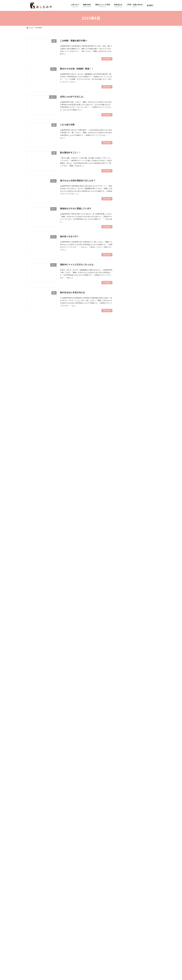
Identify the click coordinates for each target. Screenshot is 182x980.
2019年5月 (125, 649)
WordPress (81, 944)
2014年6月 (125, 927)
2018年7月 (125, 696)
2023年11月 (126, 395)
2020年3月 (125, 602)
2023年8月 (125, 409)
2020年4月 (125, 597)
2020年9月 (125, 574)
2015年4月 (125, 880)
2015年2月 (125, 889)
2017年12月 (126, 729)
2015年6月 (125, 871)
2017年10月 (126, 739)
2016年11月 (126, 791)
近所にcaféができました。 (73, 97)
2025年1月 (125, 329)
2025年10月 (126, 287)
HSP (123, 171)
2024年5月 (125, 367)
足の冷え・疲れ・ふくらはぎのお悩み (135, 236)
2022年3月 (125, 489)
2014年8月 (125, 918)
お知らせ (125, 185)
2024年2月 (125, 381)
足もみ (124, 241)
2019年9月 (125, 630)
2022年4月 (125, 484)
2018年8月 (125, 692)
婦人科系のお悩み (128, 213)
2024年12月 (126, 334)
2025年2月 (125, 324)
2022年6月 (125, 475)
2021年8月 (125, 522)
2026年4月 (125, 258)
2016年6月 (125, 814)
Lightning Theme (91, 944)
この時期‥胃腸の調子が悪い (74, 41)
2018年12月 (126, 673)
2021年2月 (125, 550)
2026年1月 (125, 272)
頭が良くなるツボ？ (69, 236)
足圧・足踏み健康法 (129, 246)
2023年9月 (125, 404)
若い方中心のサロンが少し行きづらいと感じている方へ (145, 82)
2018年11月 (126, 677)
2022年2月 (125, 494)
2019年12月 (126, 616)
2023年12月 (126, 390)
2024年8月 (125, 353)
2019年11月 (126, 621)
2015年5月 (125, 875)
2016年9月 (125, 800)
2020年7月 (125, 583)
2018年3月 (125, 715)
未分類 (124, 218)
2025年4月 (125, 315)
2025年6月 (125, 305)
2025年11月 (126, 282)
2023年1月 (125, 442)
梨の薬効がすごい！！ (70, 153)
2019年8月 (125, 635)
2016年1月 (125, 838)
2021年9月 (125, 517)
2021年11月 (126, 508)
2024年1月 (125, 385)
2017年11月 (126, 734)
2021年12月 (126, 503)
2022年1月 (125, 499)
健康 (123, 199)
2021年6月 (125, 532)
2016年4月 (125, 824)
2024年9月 (125, 348)
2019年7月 (125, 640)
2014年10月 (126, 908)
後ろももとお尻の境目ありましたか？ (78, 181)
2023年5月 (125, 423)
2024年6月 (125, 362)
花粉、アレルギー (128, 232)
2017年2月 (125, 776)
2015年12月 (126, 842)
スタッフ (125, 189)
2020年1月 (125, 612)
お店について (126, 180)
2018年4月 (125, 710)
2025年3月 (125, 320)
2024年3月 (125, 376)
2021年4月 (125, 541)
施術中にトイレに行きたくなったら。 (78, 265)
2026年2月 (125, 268)
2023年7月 (125, 414)
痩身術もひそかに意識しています (76, 208)
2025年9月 (125, 291)
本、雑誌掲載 (126, 222)
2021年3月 (125, 546)
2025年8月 (125, 296)
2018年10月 (126, 682)
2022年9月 (125, 461)
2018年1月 (125, 725)
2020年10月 (126, 569)
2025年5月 (125, 310)
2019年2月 (125, 663)
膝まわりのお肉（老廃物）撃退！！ (77, 69)
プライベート (126, 194)
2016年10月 (126, 795)
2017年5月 (125, 762)
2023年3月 (125, 433)
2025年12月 (126, 277)
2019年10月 (126, 626)
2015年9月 (125, 856)
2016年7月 (125, 809)
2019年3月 (125, 659)
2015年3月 (125, 885)
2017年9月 (125, 743)
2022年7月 (125, 470)
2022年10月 (126, 456)
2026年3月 (125, 263)
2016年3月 (125, 828)
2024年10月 (126, 343)
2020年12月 (126, 560)
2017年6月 (125, 758)
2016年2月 (125, 833)
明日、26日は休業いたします (145, 152)
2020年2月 (125, 607)
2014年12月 (126, 899)
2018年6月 (125, 701)
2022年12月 (126, 447)
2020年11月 (126, 564)
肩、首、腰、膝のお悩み (130, 227)
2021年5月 (125, 536)
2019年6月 (125, 645)
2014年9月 (125, 913)
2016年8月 (125, 805)
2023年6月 (125, 419)
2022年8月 (125, 466)
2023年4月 (125, 428)
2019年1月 (125, 668)
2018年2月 (125, 720)
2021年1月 (125, 555)
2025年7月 (125, 301)
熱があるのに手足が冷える (72, 292)
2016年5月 (125, 819)
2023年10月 (126, 400)
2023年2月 (125, 437)
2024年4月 (125, 371)
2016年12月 (126, 786)
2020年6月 (125, 588)
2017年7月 (125, 753)
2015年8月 (125, 861)
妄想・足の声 (126, 203)
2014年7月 (125, 922)
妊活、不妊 (125, 208)
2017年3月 (125, 772)
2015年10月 (126, 852)
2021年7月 (125, 527)
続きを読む (107, 59)
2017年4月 (125, 767)
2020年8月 (125, 579)
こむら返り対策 (67, 125)
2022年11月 (126, 451)
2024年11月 (126, 338)
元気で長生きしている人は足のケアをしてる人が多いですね (145, 142)
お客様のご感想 (127, 175)
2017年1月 (125, 781)
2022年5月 (125, 480)
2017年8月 (125, 748)
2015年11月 (126, 847)
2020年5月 (125, 593)
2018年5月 (125, 706)
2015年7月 (125, 866)
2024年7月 (125, 357)
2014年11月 (126, 904)
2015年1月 (125, 894)
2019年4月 (125, 654)
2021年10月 (126, 513)
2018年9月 (125, 687)
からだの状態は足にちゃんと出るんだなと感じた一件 (145, 70)
